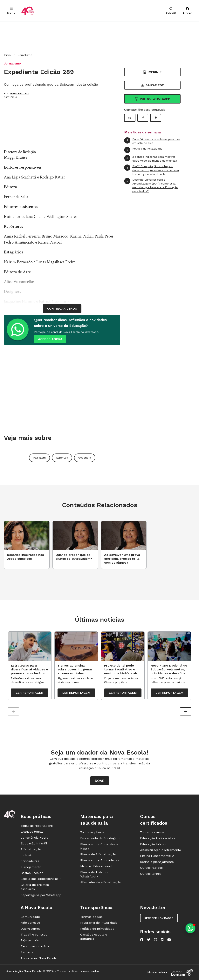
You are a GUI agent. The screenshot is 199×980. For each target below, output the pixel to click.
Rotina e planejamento (157, 862)
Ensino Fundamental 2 (157, 856)
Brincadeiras (30, 861)
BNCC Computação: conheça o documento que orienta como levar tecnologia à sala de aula (152, 170)
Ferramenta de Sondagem (100, 838)
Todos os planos (92, 832)
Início (7, 55)
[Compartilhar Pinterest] (156, 118)
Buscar (171, 11)
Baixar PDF (152, 85)
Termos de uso (91, 917)
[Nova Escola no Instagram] (155, 940)
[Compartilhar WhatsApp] (130, 118)
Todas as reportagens (37, 826)
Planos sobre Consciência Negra (99, 846)
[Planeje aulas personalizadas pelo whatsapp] (190, 928)
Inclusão (27, 855)
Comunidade (30, 917)
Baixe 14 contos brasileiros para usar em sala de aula (152, 141)
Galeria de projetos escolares (35, 887)
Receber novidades (159, 918)
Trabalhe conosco (34, 934)
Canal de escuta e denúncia (94, 937)
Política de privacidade (97, 929)
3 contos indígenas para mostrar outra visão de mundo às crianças (151, 159)
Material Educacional (96, 866)
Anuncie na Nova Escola (39, 958)
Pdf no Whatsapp (152, 99)
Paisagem (39, 458)
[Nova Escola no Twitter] (149, 940)
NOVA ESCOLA (20, 93)
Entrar (187, 11)
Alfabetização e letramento (161, 850)
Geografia (85, 458)
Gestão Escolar (32, 873)
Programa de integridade (99, 923)
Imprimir (152, 72)
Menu (11, 11)
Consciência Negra (34, 838)
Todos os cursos (152, 832)
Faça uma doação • (35, 946)
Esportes (62, 458)
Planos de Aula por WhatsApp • (94, 874)
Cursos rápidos (151, 868)
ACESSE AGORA (50, 339)
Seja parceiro (30, 940)
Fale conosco (30, 923)
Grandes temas (32, 832)
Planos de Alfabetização (98, 854)
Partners (27, 952)
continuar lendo (62, 309)
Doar (100, 781)
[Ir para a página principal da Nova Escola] (28, 11)
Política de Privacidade (143, 150)
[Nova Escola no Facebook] (142, 940)
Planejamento (31, 867)
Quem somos (31, 929)
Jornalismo (25, 55)
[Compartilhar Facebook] (143, 118)
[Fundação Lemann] (182, 973)
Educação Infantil (34, 843)
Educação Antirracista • (158, 838)
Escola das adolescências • (41, 879)
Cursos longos (151, 874)
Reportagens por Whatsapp (41, 895)
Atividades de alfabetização (101, 882)
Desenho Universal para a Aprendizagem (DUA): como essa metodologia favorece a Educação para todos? (151, 185)
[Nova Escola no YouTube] (169, 940)
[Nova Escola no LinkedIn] (162, 940)
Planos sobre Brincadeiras (100, 860)
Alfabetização (31, 849)
